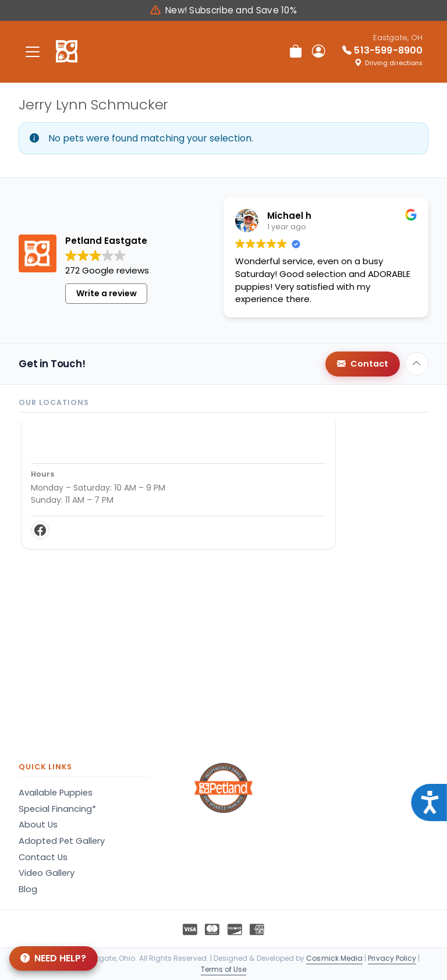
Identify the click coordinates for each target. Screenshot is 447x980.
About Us (38, 825)
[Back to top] (417, 364)
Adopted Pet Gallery (62, 841)
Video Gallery (47, 873)
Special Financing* (57, 809)
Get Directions (67, 516)
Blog (28, 889)
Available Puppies (56, 793)
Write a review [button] (107, 293)
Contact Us (43, 857)
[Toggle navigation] (33, 52)
